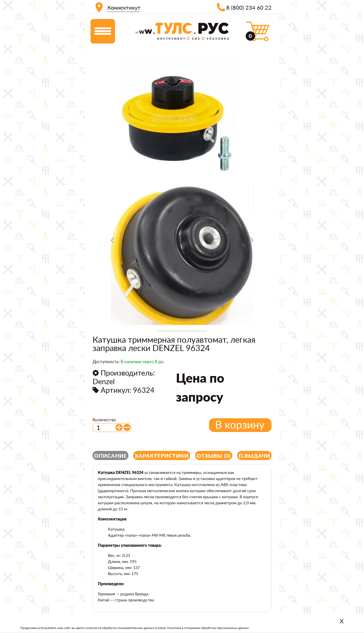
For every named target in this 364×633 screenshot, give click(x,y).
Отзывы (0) (214, 456)
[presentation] (112, 242)
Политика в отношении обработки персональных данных (208, 628)
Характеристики (162, 456)
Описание (110, 456)
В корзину (240, 425)
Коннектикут (124, 7)
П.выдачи (254, 456)
